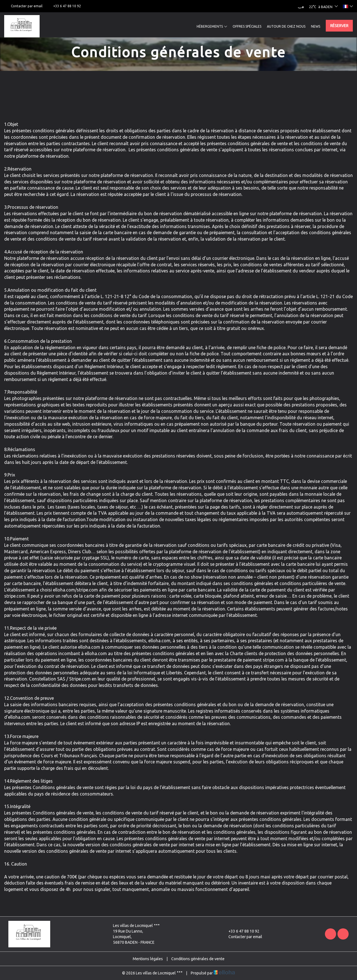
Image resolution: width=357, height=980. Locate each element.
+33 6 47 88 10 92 (241, 931)
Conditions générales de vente (198, 959)
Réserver (339, 26)
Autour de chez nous (286, 26)
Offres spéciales (247, 26)
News (316, 26)
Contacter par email (242, 937)
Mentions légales (148, 959)
